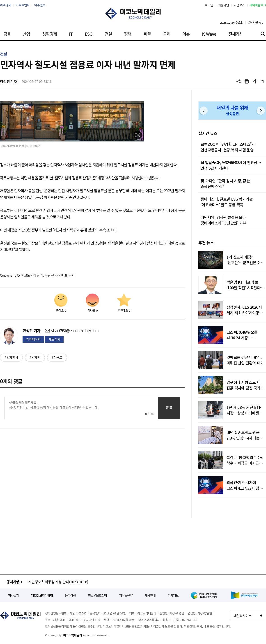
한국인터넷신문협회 (244, 595)
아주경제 (6, 5)
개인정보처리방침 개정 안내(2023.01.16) (58, 582)
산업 (26, 34)
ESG (88, 34)
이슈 (186, 34)
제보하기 (54, 339)
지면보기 (239, 5)
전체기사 (236, 34)
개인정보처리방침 (42, 595)
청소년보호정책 (97, 595)
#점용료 (57, 357)
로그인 (209, 5)
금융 (7, 34)
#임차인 (35, 357)
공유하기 (239, 81)
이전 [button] (204, 111)
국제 (167, 34)
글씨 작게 (263, 81)
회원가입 (224, 5)
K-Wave (209, 34)
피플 (147, 34)
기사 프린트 (247, 81)
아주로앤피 (23, 5)
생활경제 (50, 34)
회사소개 (14, 595)
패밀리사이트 (243, 616)
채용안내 (150, 595)
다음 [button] (261, 111)
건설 (108, 34)
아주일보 (40, 5)
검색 (263, 34)
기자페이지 (33, 339)
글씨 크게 (255, 81)
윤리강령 (70, 595)
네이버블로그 (258, 5)
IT (71, 34)
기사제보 (173, 595)
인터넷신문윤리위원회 (205, 595)
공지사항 (15, 582)
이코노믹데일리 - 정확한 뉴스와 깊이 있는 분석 (133, 14)
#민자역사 (11, 357)
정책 (128, 34)
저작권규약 (126, 595)
